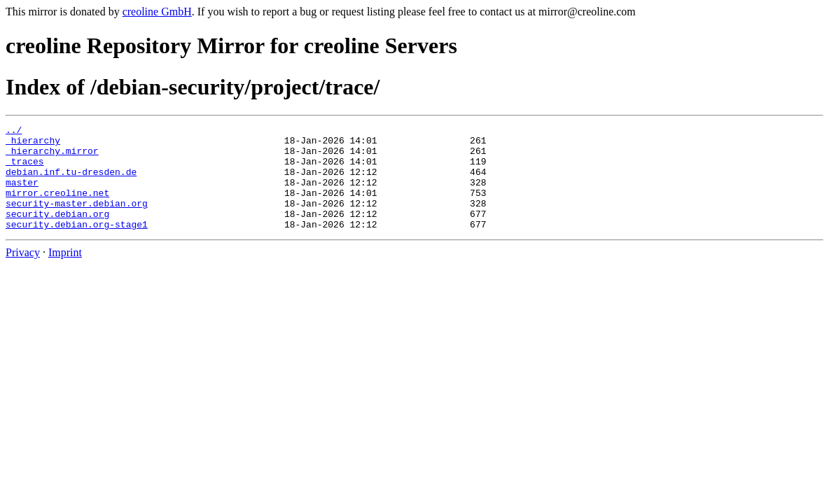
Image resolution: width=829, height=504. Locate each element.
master (22, 195)
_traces (25, 169)
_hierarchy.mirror (52, 157)
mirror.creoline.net (57, 207)
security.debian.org (57, 232)
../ (14, 132)
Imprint (65, 273)
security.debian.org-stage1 (77, 245)
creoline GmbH (157, 12)
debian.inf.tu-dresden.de (71, 182)
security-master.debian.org (77, 220)
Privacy (23, 273)
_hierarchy (33, 144)
